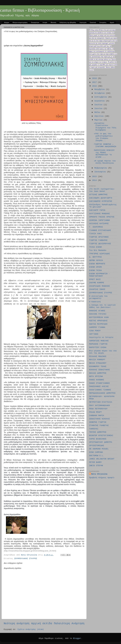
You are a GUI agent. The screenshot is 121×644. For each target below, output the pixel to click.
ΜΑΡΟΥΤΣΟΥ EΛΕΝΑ (98, 347)
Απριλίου (100, 116)
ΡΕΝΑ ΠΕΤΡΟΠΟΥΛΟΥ (98, 409)
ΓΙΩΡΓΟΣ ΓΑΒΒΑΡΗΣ (98, 240)
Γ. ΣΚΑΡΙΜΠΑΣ (96, 227)
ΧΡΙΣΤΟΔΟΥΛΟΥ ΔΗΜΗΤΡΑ (101, 442)
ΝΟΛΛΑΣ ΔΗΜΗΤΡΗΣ (98, 373)
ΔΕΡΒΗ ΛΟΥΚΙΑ (96, 260)
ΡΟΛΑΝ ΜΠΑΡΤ (95, 412)
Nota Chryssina (99, 474)
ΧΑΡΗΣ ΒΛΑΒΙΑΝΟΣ (98, 439)
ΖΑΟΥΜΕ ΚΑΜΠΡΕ (97, 283)
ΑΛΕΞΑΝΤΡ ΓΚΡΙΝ (97, 210)
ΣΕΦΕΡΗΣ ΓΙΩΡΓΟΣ (98, 422)
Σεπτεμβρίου (101, 97)
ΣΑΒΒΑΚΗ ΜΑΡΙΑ (97, 416)
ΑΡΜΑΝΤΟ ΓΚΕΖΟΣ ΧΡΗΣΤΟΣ (102, 217)
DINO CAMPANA (96, 452)
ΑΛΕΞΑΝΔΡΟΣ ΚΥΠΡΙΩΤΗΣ (101, 201)
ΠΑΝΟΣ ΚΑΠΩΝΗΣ (97, 380)
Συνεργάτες (103, 22)
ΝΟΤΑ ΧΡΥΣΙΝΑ (96, 376)
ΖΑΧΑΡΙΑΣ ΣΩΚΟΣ (97, 289)
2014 (95, 180)
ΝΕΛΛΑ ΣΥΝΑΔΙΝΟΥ (98, 363)
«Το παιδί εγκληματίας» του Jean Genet (102, 190)
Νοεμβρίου (100, 89)
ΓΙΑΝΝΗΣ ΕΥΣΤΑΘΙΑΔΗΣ (100, 230)
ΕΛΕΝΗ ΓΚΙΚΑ (95, 270)
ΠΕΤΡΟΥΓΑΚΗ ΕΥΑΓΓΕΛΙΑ (101, 402)
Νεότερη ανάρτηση (17, 624)
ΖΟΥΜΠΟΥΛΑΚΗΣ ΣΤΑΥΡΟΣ (26, 559)
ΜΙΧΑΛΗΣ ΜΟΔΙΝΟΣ (98, 356)
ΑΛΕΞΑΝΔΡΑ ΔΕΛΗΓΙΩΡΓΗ (101, 198)
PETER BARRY (95, 462)
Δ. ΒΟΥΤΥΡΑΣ (95, 257)
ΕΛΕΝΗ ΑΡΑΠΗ (95, 267)
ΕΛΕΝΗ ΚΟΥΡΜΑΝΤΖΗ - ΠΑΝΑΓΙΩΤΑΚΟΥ (99, 275)
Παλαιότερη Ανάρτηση (69, 624)
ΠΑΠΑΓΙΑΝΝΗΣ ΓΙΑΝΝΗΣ (100, 390)
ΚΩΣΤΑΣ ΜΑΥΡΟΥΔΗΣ (98, 324)
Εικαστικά (93, 22)
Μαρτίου (99, 120)
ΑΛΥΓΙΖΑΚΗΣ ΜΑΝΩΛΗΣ (99, 214)
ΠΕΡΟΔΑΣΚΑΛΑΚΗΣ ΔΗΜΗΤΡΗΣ (102, 393)
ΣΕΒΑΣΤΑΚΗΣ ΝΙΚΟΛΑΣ (99, 419)
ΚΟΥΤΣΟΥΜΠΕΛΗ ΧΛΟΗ (99, 317)
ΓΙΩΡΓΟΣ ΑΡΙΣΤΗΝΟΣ (99, 237)
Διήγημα (7, 22)
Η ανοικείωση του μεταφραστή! (98, 297)
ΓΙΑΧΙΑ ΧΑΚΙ (95, 234)
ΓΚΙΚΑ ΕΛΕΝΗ (95, 247)
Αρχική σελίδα (42, 624)
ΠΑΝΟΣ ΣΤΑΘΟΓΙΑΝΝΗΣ (99, 383)
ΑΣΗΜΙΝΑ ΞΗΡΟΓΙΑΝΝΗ (99, 220)
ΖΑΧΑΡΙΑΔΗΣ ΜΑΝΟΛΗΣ (99, 286)
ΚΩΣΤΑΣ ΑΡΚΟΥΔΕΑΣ (98, 321)
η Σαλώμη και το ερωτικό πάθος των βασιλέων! (102, 306)
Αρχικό (112, 22)
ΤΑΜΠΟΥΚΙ (94, 429)
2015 (95, 177)
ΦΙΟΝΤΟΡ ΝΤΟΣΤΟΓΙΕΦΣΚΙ (101, 436)
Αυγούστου (100, 101)
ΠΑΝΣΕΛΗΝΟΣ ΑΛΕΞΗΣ (99, 386)
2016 (95, 86)
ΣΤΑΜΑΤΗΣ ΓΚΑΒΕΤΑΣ (99, 425)
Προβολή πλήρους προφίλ (102, 478)
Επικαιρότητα (35, 22)
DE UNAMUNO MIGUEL (99, 449)
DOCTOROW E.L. (97, 456)
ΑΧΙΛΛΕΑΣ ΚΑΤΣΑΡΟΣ (99, 224)
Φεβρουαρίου (101, 168)
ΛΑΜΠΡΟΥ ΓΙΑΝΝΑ (97, 327)
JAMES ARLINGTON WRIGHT (102, 459)
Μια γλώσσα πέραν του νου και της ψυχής (103, 352)
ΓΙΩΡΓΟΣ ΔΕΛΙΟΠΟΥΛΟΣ (100, 244)
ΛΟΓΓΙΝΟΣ (94, 334)
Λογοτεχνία (83, 22)
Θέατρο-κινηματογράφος (20, 22)
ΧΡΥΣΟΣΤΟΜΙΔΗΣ (97, 446)
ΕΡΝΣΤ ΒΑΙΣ (95, 279)
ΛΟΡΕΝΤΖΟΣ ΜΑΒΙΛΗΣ (99, 341)
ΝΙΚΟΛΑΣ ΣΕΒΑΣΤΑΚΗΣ (99, 370)
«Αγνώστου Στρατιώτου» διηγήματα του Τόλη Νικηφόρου (105, 127)
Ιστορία (45, 22)
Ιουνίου (99, 109)
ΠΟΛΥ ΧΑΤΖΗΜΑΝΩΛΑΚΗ (99, 406)
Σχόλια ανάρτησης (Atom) (31, 629)
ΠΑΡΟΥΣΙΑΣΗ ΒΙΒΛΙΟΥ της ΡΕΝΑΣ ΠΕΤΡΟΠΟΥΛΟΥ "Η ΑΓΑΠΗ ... (104, 154)
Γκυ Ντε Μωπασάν (98, 250)
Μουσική (53, 22)
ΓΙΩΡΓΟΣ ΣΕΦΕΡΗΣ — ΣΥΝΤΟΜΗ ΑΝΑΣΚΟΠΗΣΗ (105, 145)
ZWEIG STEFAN (96, 466)
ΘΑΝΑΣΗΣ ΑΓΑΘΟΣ (97, 311)
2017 (95, 82)
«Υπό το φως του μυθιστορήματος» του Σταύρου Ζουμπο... (103, 137)
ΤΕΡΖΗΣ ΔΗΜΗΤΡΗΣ (98, 432)
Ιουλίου (99, 105)
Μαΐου (98, 112)
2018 (95, 78)
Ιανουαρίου (101, 172)
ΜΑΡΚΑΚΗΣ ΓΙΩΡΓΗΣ (98, 344)
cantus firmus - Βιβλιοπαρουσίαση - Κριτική (40, 10)
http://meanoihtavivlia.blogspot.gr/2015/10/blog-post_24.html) (30, 551)
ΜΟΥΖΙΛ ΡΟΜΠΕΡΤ (97, 360)
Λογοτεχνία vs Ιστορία (101, 337)
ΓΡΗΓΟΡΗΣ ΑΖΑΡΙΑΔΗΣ (99, 254)
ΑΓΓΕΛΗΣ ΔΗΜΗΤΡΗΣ (98, 195)
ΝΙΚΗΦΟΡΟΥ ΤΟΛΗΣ (98, 366)
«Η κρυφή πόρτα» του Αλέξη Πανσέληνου (105, 162)
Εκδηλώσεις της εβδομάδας (68, 22)
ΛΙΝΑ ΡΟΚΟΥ (95, 331)
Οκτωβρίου (100, 93)
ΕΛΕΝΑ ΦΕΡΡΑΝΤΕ (97, 264)
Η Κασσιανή (95, 302)
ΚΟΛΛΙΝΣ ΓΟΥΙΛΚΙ (98, 314)
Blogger (77, 638)
